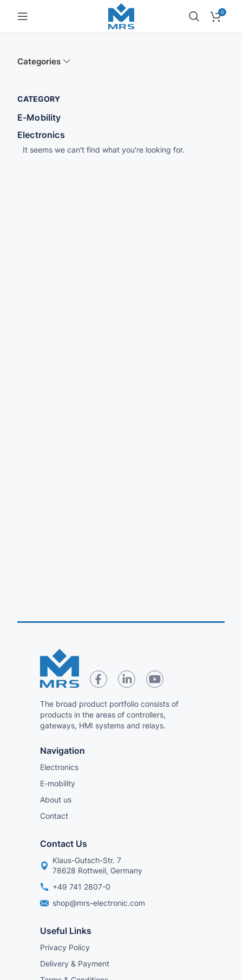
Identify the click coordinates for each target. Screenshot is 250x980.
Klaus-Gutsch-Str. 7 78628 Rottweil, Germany (91, 865)
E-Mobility (39, 117)
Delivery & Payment (75, 963)
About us (56, 800)
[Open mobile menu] (23, 16)
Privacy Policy (65, 947)
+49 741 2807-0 (75, 887)
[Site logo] (121, 15)
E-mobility (58, 783)
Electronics (41, 135)
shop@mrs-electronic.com (93, 903)
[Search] (194, 16)
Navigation (62, 751)
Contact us (64, 844)
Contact (54, 816)
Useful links (66, 931)
